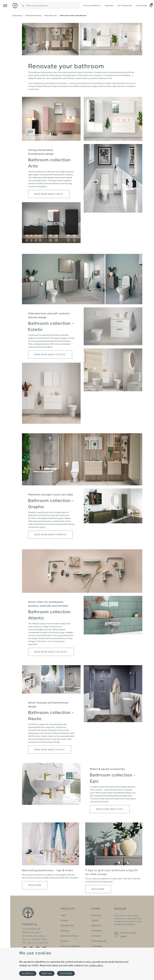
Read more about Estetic (50, 355)
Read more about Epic (110, 809)
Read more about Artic (49, 194)
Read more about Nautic (50, 750)
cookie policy (96, 965)
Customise (66, 973)
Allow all (28, 973)
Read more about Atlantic (51, 652)
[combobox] (53, 6)
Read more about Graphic (50, 535)
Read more (35, 885)
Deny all (47, 973)
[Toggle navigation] (5, 6)
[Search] (23, 6)
